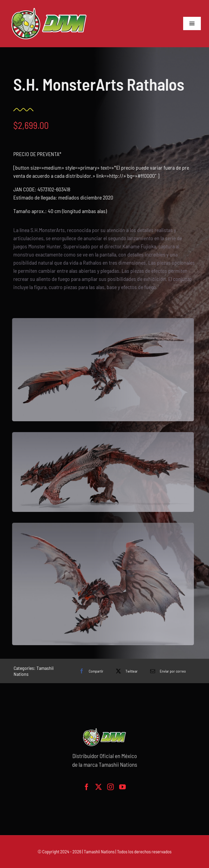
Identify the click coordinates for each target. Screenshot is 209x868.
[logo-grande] (49, 8)
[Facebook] (90, 671)
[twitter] (99, 787)
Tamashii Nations (99, 851)
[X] (125, 671)
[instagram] (110, 787)
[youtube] (122, 787)
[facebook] (87, 787)
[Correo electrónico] (167, 671)
